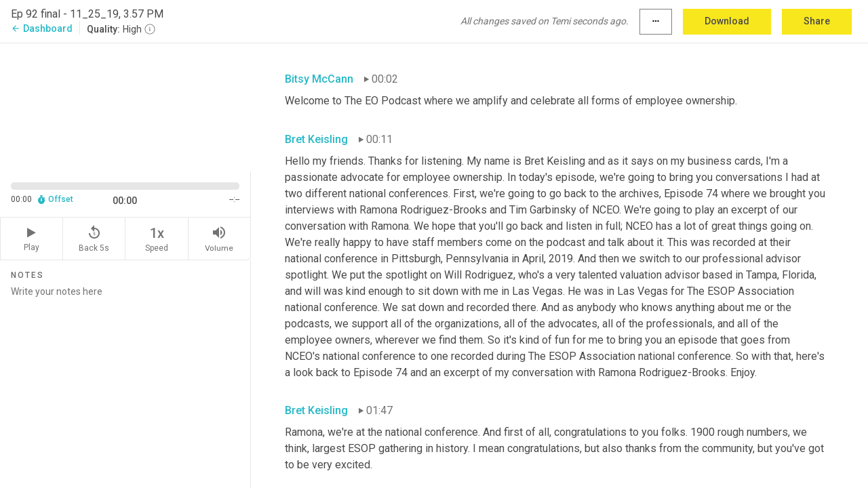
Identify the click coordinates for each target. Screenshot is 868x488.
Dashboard (42, 28)
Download (727, 21)
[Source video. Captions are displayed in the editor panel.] (125, 106)
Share (817, 21)
